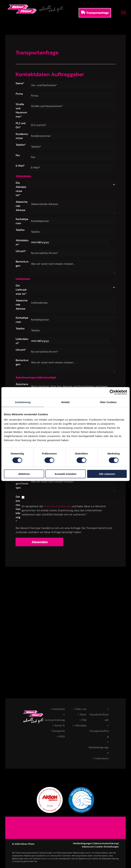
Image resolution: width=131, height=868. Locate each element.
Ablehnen (24, 474)
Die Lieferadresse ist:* (21, 290)
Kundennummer (22, 136)
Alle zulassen (107, 474)
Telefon (20, 230)
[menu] (123, 13)
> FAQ (83, 720)
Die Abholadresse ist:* (21, 189)
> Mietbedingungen (99, 747)
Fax (18, 155)
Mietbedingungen (83, 843)
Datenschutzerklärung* (18, 509)
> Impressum (101, 758)
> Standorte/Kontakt (99, 714)
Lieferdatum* (22, 341)
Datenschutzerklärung (57, 506)
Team (83, 714)
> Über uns (80, 709)
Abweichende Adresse (22, 206)
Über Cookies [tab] (108, 402)
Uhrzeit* (21, 251)
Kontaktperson (22, 221)
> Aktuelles (80, 725)
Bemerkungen (22, 264)
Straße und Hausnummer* (21, 110)
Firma (19, 94)
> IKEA (61, 736)
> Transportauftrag (99, 731)
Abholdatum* (22, 242)
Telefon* (21, 145)
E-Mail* (20, 166)
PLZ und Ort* (21, 125)
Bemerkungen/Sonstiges (22, 483)
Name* (20, 83)
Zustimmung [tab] (23, 402)
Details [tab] (65, 402)
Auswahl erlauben (65, 474)
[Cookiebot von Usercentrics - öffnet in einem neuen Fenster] (112, 392)
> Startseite (58, 709)
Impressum (88, 847)
